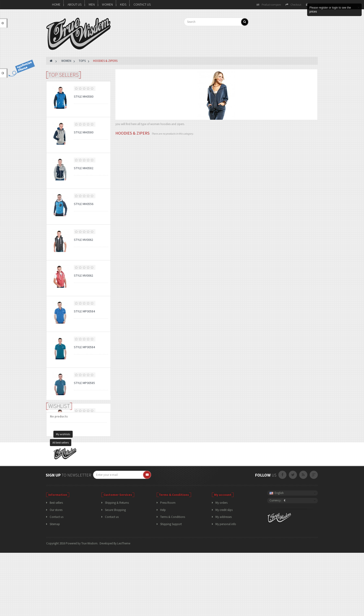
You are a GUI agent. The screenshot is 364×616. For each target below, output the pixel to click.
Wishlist (59, 460)
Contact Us (142, 4)
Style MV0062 (83, 240)
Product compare (269, 5)
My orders (221, 566)
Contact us (57, 580)
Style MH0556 (84, 204)
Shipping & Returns (117, 566)
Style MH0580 (84, 96)
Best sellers (56, 566)
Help (163, 573)
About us (75, 4)
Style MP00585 (84, 383)
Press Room (168, 566)
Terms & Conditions (173, 580)
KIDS (123, 4)
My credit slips (224, 573)
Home (56, 4)
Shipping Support (171, 587)
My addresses (224, 580)
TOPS (82, 61)
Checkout (293, 5)
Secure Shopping (115, 573)
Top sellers (63, 75)
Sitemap (55, 587)
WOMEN (107, 4)
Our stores (56, 573)
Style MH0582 (84, 168)
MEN (92, 4)
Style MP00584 (84, 311)
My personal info (226, 587)
